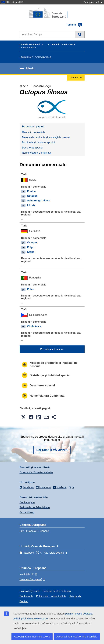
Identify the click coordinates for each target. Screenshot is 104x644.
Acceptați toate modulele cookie (32, 637)
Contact (24, 601)
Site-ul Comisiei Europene (34, 531)
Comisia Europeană (30, 44)
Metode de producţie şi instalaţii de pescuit (46, 137)
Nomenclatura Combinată (37, 153)
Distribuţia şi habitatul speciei (39, 142)
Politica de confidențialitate (35, 507)
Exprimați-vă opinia (52, 450)
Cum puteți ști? (93, 2)
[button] (23, 417)
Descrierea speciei (33, 148)
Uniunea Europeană (31, 579)
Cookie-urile (26, 596)
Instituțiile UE (27, 574)
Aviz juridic (75, 596)
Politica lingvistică (30, 591)
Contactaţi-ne (27, 502)
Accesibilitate (27, 513)
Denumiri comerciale (62, 44)
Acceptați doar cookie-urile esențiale (77, 637)
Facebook (27, 553)
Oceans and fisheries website (36, 472)
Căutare (80, 34)
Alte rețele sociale (54, 553)
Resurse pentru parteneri (57, 591)
